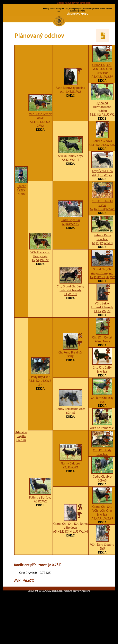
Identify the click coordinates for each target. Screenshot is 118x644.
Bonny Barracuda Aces (70, 434)
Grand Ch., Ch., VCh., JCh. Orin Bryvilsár (102, 94)
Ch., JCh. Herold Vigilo (102, 228)
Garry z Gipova (102, 166)
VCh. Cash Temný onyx (40, 141)
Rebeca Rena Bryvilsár (102, 262)
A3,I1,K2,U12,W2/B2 (102, 170)
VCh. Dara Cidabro (102, 570)
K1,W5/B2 (70, 319)
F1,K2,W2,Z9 (102, 336)
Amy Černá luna (102, 196)
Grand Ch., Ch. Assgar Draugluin (102, 296)
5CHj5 (70, 381)
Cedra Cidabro (102, 502)
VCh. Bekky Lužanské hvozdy (102, 330)
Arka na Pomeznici (102, 453)
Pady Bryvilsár (40, 402)
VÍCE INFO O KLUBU (77, 14)
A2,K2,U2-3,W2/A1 (102, 234)
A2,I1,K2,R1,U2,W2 (102, 302)
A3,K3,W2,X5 (70, 249)
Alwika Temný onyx (70, 181)
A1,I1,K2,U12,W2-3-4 (40, 408)
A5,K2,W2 (40, 526)
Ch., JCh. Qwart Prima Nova (102, 364)
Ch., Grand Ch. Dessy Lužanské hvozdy (71, 313)
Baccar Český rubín (21, 215)
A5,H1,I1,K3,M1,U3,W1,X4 (71, 556)
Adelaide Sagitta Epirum (21, 461)
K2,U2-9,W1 (70, 492)
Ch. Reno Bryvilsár (70, 378)
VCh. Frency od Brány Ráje (40, 279)
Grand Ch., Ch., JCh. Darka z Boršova (71, 551)
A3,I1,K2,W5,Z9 (102, 200)
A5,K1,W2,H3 (70, 185)
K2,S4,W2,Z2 (40, 285)
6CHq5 (70, 438)
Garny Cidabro (70, 488)
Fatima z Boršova (40, 522)
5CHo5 (102, 505)
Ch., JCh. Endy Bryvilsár (102, 477)
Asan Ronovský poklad (71, 113)
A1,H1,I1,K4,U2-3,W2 (40, 149)
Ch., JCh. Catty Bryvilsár (102, 395)
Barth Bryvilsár (70, 245)
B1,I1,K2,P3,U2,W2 (102, 140)
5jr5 (102, 574)
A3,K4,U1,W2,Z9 (102, 102)
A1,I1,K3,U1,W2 (70, 117)
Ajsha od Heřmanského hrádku (102, 132)
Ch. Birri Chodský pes (102, 425)
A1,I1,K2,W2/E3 (102, 268)
